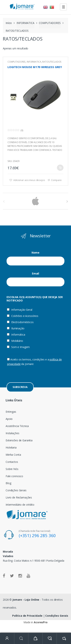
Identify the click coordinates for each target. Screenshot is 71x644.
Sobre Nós (12, 469)
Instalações (12, 433)
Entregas (11, 412)
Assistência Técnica (17, 426)
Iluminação (16, 328)
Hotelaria (11, 447)
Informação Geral (20, 310)
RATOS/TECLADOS (52, 62)
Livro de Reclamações (19, 497)
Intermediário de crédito (20, 505)
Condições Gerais (16, 490)
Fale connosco (14, 476)
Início (9, 23)
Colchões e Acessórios (23, 316)
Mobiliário (15, 341)
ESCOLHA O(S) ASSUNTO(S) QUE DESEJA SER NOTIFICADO (35, 299)
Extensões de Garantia (19, 440)
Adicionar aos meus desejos (29, 180)
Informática (16, 335)
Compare (56, 180)
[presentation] (36, 374)
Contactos (12, 462)
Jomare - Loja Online (26, 600)
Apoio (9, 419)
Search (21, 638)
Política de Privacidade (27, 616)
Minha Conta (13, 455)
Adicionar (60, 168)
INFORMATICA (25, 23)
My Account (7, 638)
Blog (8, 483)
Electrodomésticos (20, 322)
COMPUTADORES (50, 23)
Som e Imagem (18, 347)
